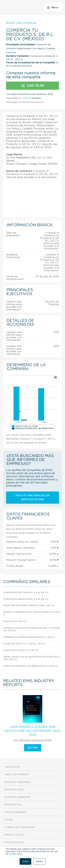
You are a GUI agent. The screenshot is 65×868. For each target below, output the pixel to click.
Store (9, 820)
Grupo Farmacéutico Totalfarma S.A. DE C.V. (32, 613)
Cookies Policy (15, 854)
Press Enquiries (15, 812)
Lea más (33, 748)
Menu (53, 8)
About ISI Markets (17, 774)
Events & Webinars (18, 797)
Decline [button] (39, 861)
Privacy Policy (15, 835)
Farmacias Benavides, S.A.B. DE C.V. (26, 599)
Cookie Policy (14, 842)
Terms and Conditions (20, 827)
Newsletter (13, 805)
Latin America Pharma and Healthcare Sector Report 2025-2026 (33, 731)
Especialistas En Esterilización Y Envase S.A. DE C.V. (32, 629)
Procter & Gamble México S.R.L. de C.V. (29, 606)
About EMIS (12, 767)
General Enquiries (17, 782)
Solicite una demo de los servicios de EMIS (33, 498)
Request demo (14, 790)
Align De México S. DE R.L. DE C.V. (24, 644)
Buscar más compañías (21, 23)
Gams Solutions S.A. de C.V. (21, 650)
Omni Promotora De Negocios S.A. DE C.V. (30, 666)
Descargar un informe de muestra (25, 102)
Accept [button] (25, 861)
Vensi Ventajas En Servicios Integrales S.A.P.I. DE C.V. (32, 658)
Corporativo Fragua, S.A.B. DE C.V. (26, 593)
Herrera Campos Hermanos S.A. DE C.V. (29, 637)
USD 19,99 (33, 86)
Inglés (26, 98)
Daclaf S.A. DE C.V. (15, 621)
